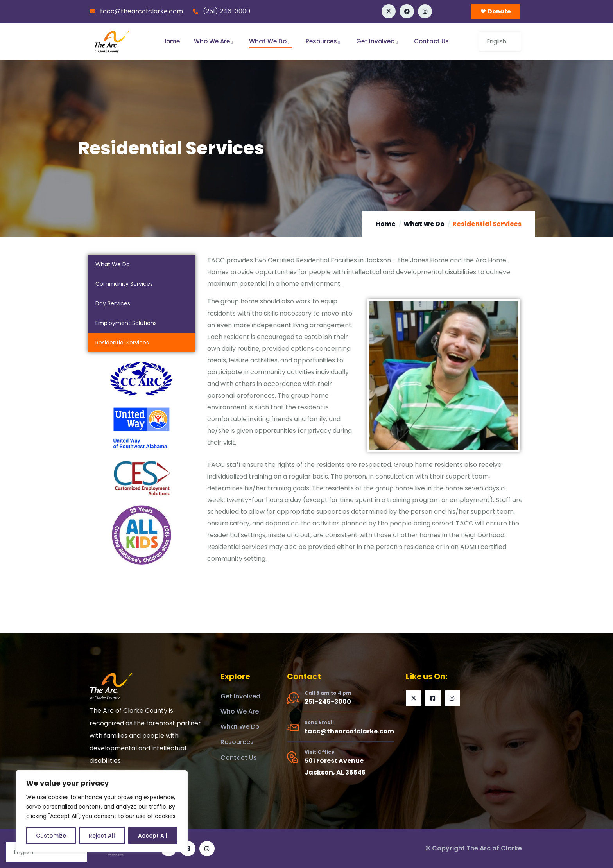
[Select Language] (500, 41)
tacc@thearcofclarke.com (349, 731)
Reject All (102, 836)
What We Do (270, 41)
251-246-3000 (328, 702)
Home (171, 41)
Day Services (113, 303)
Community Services (124, 284)
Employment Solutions (126, 323)
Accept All (153, 836)
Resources (324, 41)
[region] (102, 811)
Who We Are (214, 41)
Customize (51, 836)
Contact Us (431, 41)
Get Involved (378, 41)
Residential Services (122, 343)
